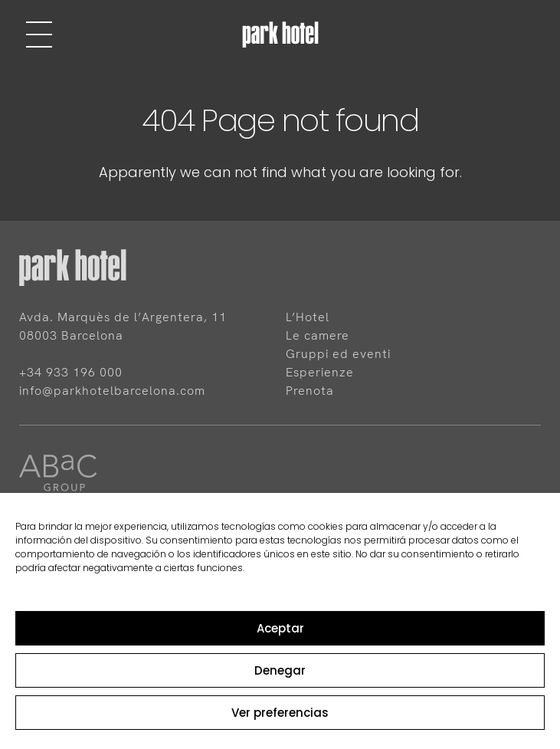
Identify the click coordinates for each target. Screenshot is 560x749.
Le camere (318, 335)
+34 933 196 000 (71, 372)
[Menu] (39, 34)
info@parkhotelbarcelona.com (112, 391)
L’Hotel (308, 317)
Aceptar (280, 628)
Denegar (280, 670)
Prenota (310, 391)
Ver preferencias (280, 713)
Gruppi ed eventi (338, 354)
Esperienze (320, 372)
